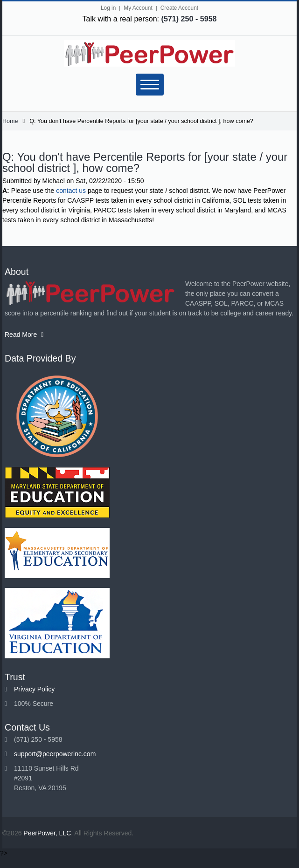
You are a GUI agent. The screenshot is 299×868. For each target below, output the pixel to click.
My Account (138, 8)
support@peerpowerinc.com (55, 754)
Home (10, 121)
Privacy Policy (34, 689)
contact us (71, 191)
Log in (108, 8)
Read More (24, 335)
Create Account (179, 8)
